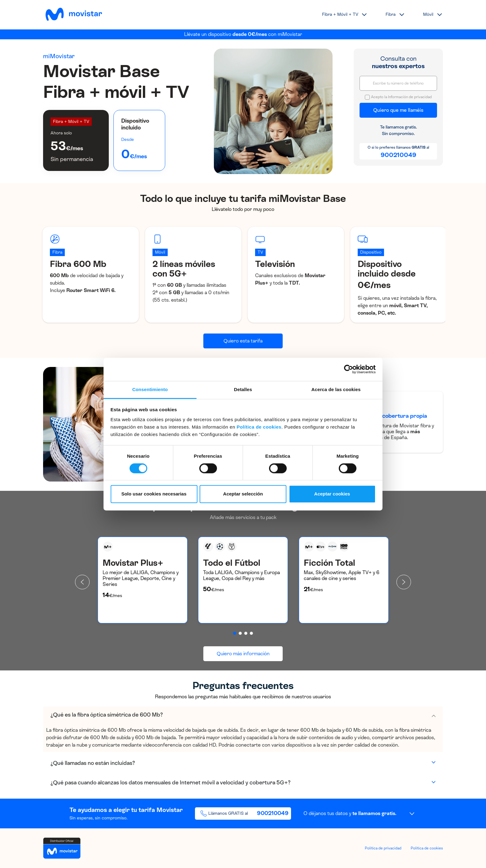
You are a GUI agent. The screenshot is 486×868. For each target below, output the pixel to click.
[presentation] (82, 582)
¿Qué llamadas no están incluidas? (93, 763)
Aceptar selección (243, 494)
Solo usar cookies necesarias (154, 494)
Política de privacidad (383, 848)
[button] (235, 633)
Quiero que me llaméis (398, 110)
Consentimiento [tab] (150, 389)
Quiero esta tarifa (243, 341)
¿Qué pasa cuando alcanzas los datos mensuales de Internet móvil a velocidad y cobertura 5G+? (170, 783)
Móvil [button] (428, 14)
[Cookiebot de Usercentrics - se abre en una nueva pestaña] (349, 369)
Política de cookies (259, 427)
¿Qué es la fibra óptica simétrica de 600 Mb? (107, 715)
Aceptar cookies (332, 494)
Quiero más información (243, 654)
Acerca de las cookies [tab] (336, 389)
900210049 (398, 155)
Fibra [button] (391, 14)
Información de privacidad (410, 97)
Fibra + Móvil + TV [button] (340, 14)
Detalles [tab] (243, 389)
